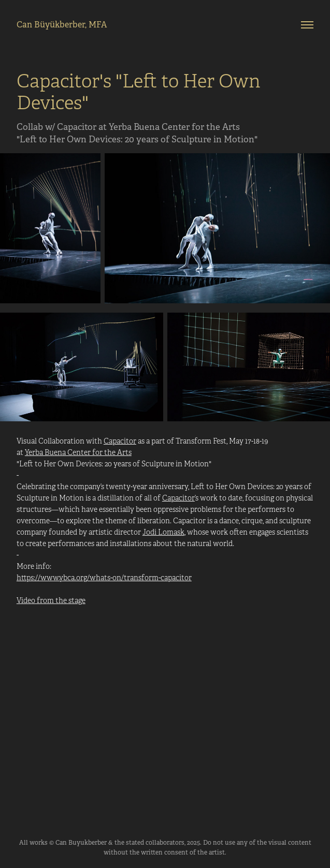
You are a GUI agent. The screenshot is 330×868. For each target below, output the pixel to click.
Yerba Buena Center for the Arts (78, 453)
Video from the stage (51, 601)
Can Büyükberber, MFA (62, 25)
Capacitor (120, 441)
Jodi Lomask (163, 532)
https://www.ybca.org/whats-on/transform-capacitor (104, 578)
